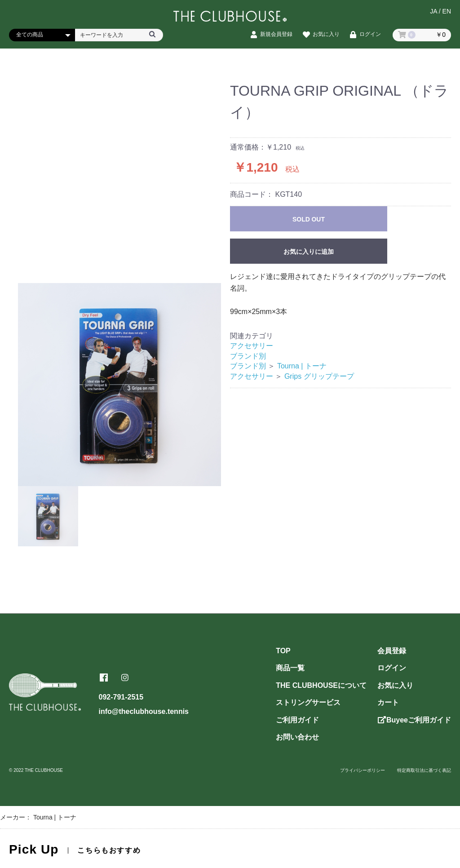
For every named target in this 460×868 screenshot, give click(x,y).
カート (388, 702)
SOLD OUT (309, 219)
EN (447, 12)
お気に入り (395, 685)
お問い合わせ (297, 737)
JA (433, 12)
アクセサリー (252, 346)
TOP (283, 651)
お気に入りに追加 (309, 252)
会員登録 (392, 651)
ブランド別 (248, 356)
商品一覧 (290, 668)
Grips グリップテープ (319, 376)
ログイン (392, 668)
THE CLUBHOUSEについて (321, 685)
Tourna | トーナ (302, 366)
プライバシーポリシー (363, 770)
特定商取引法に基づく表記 (424, 770)
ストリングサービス (308, 702)
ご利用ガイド (297, 720)
